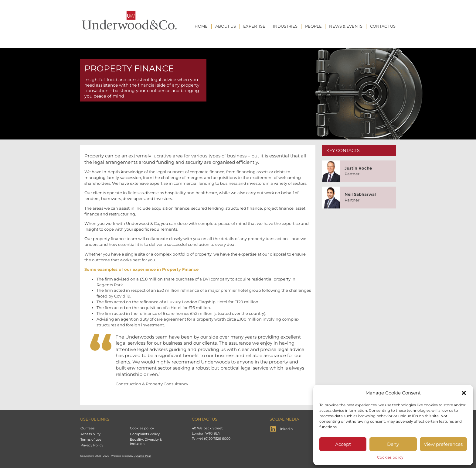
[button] (464, 393)
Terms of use (91, 439)
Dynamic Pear (142, 456)
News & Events (346, 26)
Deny (393, 444)
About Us (226, 26)
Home (201, 26)
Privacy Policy (92, 445)
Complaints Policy (145, 434)
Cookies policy (390, 457)
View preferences (443, 444)
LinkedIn (286, 429)
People (313, 26)
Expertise (254, 26)
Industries (285, 26)
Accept (343, 444)
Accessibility (90, 434)
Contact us (383, 26)
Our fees (87, 428)
